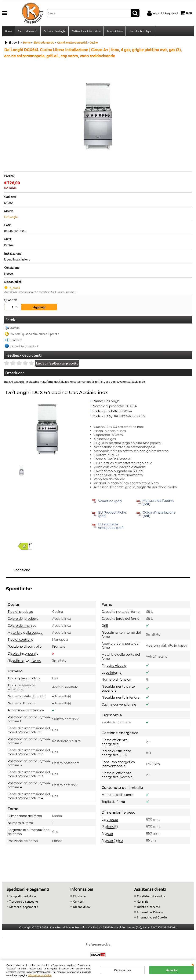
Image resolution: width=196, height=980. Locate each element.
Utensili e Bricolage (140, 31)
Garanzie (143, 901)
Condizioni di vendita (151, 896)
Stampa (14, 328)
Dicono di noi (82, 907)
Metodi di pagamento (24, 907)
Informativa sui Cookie (40, 975)
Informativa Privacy (150, 912)
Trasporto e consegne (24, 901)
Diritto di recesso (148, 907)
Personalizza (122, 970)
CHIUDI (193, 964)
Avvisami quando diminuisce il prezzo (34, 334)
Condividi (16, 340)
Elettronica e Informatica (86, 31)
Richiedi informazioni (24, 346)
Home (8, 31)
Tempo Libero (115, 31)
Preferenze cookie (98, 944)
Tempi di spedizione (23, 896)
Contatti (79, 901)
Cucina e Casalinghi (55, 31)
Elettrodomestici (28, 31)
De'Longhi (11, 217)
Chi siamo (79, 896)
